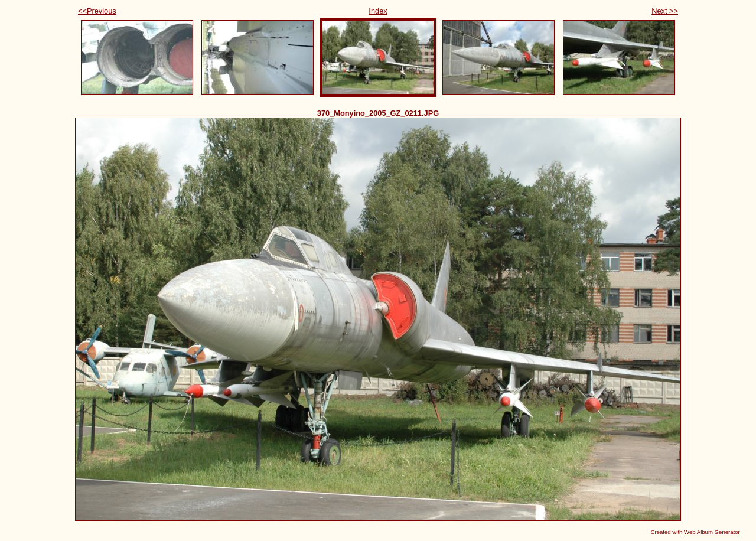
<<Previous (97, 11)
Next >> (665, 11)
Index (378, 11)
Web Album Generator (712, 532)
